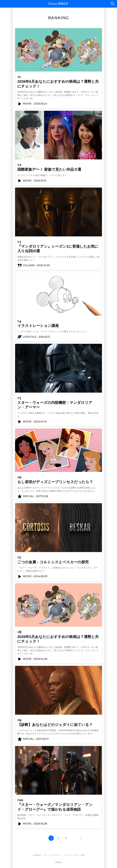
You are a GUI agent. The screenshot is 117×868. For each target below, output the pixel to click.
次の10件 (81, 838)
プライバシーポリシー (52, 855)
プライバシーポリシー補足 (74, 855)
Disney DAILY (58, 4)
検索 (112, 4)
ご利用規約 (36, 855)
